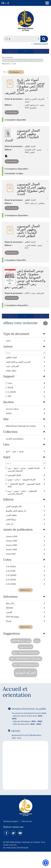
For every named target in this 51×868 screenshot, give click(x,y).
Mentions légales (11, 821)
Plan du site (27, 821)
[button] (7, 39)
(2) (26, 627)
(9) (26, 590)
